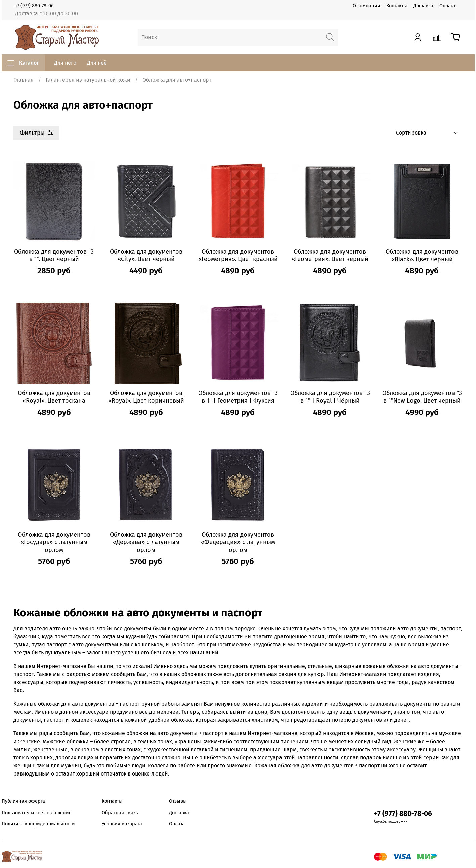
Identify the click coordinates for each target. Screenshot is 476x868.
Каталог (23, 63)
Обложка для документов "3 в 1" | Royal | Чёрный (330, 397)
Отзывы (178, 801)
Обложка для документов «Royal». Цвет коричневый (146, 397)
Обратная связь (120, 813)
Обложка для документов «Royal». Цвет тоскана (54, 397)
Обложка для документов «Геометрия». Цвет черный (330, 255)
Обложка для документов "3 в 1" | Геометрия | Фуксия (238, 397)
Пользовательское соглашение (37, 813)
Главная (24, 80)
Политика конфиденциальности (38, 824)
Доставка (423, 6)
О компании (366, 6)
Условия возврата (122, 824)
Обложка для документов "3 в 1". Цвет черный (54, 255)
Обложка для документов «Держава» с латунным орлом (146, 542)
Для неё (97, 63)
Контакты (397, 6)
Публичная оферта (23, 801)
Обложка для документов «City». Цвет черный (146, 255)
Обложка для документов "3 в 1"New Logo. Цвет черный (422, 397)
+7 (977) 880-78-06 (34, 6)
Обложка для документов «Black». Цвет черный (422, 255)
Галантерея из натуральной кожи (88, 80)
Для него (65, 63)
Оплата (447, 6)
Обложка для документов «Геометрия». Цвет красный (238, 255)
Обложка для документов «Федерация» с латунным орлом (238, 542)
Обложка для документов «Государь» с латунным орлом (54, 542)
